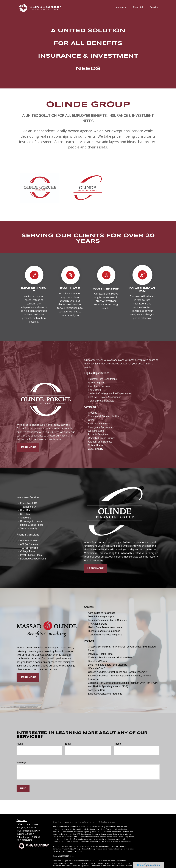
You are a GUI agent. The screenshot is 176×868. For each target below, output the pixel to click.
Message (21, 762)
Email (68, 744)
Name (20, 744)
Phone (117, 744)
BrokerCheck (109, 822)
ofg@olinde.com (24, 840)
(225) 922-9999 (31, 824)
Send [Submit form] (23, 788)
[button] (121, 7)
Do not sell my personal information (68, 851)
